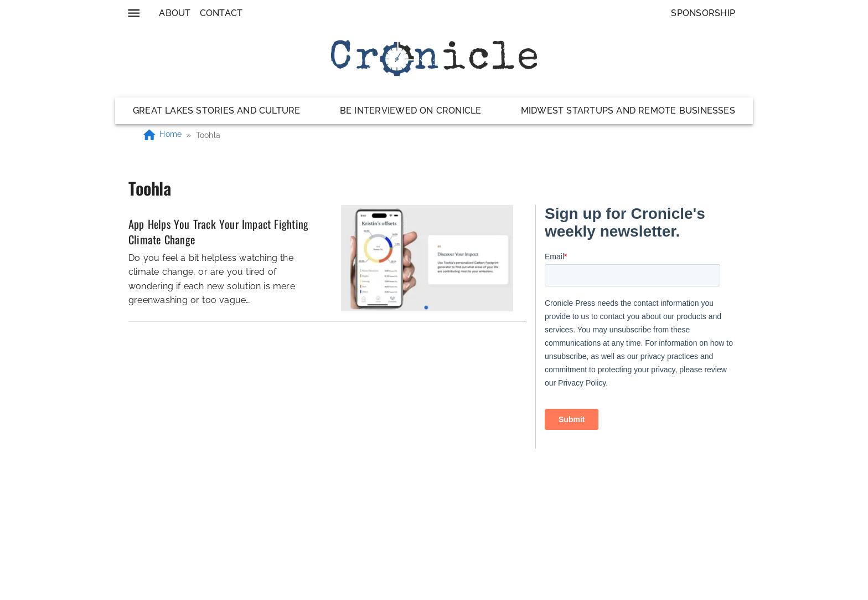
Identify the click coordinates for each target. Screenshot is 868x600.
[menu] (134, 13)
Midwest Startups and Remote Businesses (628, 111)
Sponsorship (703, 13)
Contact (221, 13)
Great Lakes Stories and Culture (217, 111)
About (175, 13)
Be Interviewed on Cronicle (411, 111)
